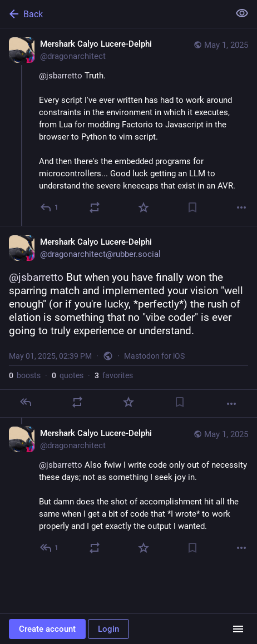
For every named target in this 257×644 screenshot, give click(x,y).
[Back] (113, 14)
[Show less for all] (242, 13)
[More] (241, 207)
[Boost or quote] (95, 207)
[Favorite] (144, 207)
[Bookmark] (192, 207)
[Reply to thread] (50, 548)
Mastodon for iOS (154, 356)
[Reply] (50, 207)
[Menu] (238, 629)
